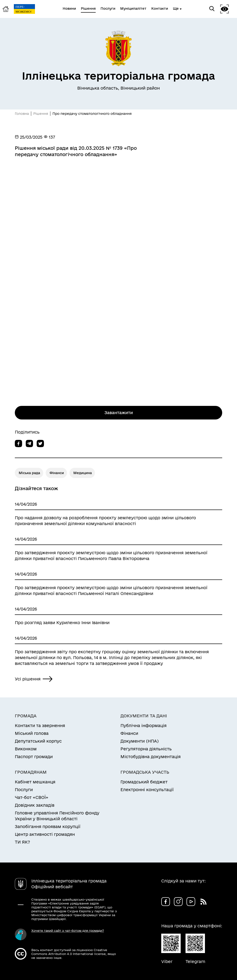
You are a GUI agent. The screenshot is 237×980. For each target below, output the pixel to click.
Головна (22, 114)
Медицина (83, 473)
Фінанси (57, 473)
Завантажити (119, 413)
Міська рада (29, 473)
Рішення (41, 114)
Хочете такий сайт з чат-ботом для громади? (68, 930)
